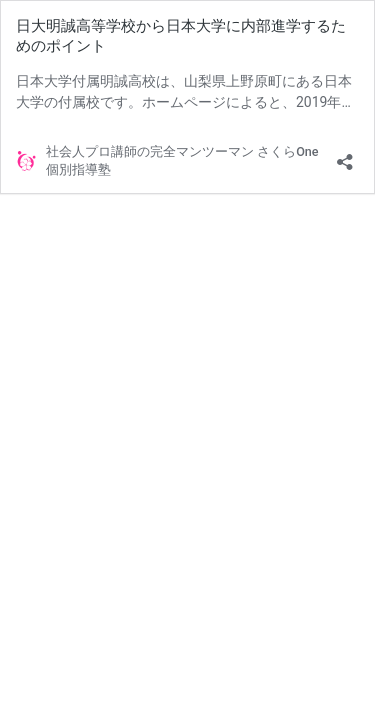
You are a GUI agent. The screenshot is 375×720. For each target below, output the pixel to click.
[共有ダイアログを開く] (345, 155)
